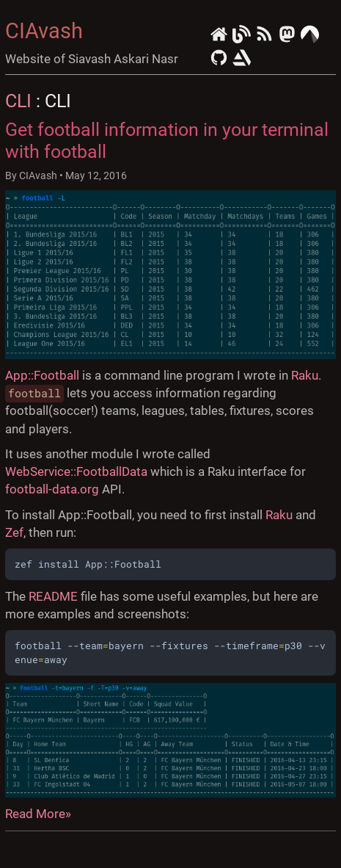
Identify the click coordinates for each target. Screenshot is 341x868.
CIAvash (44, 31)
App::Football (42, 375)
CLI (18, 101)
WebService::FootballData (76, 471)
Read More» (38, 814)
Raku (305, 375)
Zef (14, 532)
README (53, 596)
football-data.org (52, 489)
